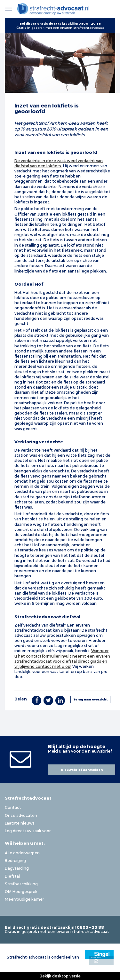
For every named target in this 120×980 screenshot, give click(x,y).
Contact (13, 807)
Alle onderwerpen (22, 853)
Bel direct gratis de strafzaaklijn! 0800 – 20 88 (60, 23)
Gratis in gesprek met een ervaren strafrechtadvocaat (60, 28)
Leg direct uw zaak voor (28, 831)
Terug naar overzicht (91, 699)
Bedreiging (15, 860)
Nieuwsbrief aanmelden (82, 770)
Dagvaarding (17, 868)
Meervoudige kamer (24, 899)
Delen (21, 699)
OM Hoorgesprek (21, 891)
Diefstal (12, 876)
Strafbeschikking (21, 884)
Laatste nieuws (20, 823)
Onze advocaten (21, 815)
